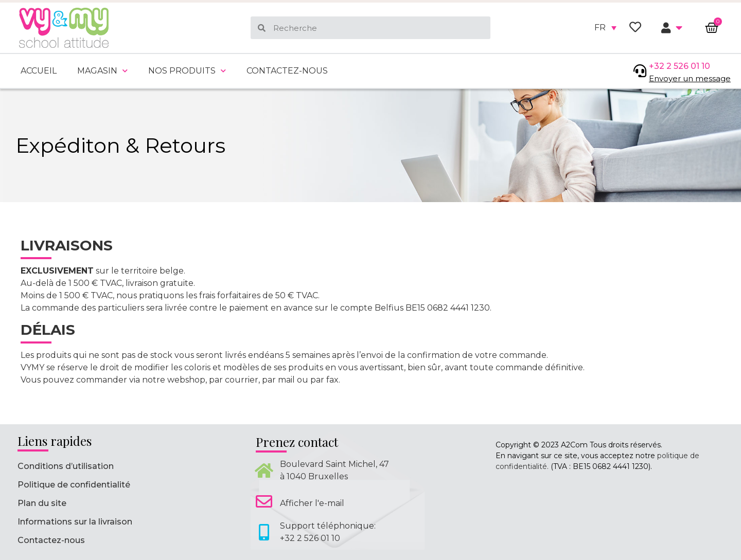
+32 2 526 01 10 (680, 66)
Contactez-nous (287, 71)
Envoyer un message (690, 78)
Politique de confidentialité (74, 485)
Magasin (102, 71)
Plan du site (42, 503)
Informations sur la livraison (75, 522)
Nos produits (187, 71)
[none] (605, 28)
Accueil (39, 71)
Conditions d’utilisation (66, 466)
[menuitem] (605, 28)
